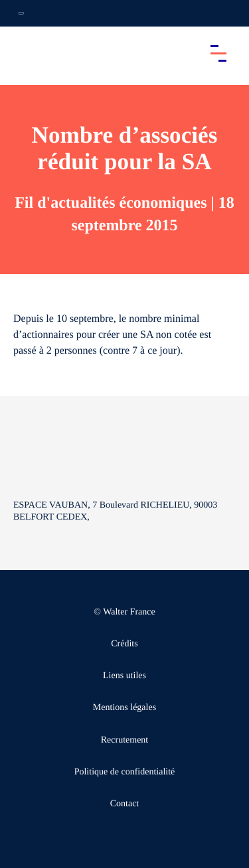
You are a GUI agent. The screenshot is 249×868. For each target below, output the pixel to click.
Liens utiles (124, 676)
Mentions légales (124, 708)
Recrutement (125, 740)
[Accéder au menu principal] (218, 53)
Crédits (124, 644)
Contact (125, 804)
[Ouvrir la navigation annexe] (21, 13)
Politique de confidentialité (125, 772)
